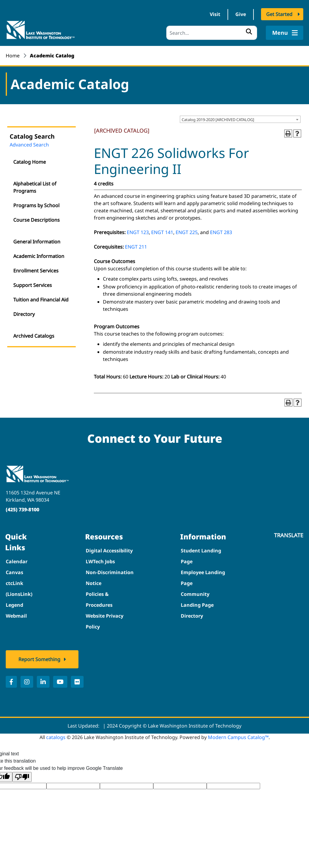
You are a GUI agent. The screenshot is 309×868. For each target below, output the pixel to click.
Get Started (279, 14)
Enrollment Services (36, 271)
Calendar (17, 562)
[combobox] (240, 120)
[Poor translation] (22, 777)
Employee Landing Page (203, 578)
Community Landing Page (197, 600)
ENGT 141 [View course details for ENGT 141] (162, 233)
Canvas (14, 573)
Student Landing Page (201, 556)
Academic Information (39, 256)
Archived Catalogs (34, 336)
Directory (24, 314)
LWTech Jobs (100, 562)
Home (13, 56)
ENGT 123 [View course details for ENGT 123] (138, 233)
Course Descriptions (37, 220)
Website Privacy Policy (105, 622)
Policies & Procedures (99, 600)
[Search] (212, 33)
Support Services (33, 285)
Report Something (39, 660)
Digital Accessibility (109, 551)
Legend (14, 605)
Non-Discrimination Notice (110, 578)
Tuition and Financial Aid (41, 300)
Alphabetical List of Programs (35, 188)
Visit (215, 14)
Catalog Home (30, 162)
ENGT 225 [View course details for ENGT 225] (187, 233)
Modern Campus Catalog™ (238, 738)
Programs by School (36, 206)
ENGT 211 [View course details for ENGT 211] (136, 247)
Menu (284, 33)
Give (241, 14)
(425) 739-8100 (22, 510)
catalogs (56, 738)
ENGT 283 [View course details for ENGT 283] (221, 233)
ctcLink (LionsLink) (19, 589)
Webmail (16, 616)
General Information (37, 242)
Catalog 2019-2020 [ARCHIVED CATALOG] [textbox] (218, 120)
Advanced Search (29, 145)
